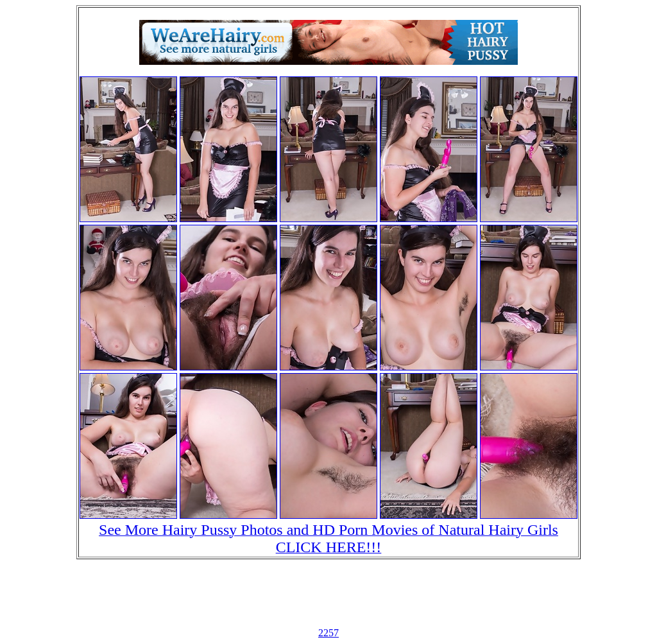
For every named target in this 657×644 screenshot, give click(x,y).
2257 (328, 633)
